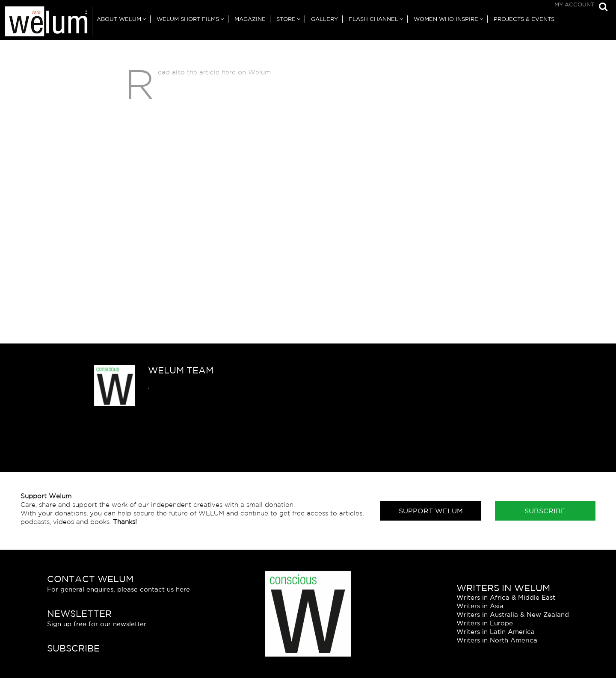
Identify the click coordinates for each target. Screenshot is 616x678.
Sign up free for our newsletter (97, 624)
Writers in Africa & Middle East (506, 597)
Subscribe (545, 511)
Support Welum (431, 511)
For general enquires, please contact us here (118, 589)
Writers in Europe (485, 623)
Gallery (324, 19)
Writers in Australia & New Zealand (513, 614)
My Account (574, 4)
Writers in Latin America (496, 632)
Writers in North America (497, 640)
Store (286, 19)
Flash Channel (373, 19)
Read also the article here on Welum (214, 72)
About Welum (119, 19)
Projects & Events (524, 19)
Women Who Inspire (446, 19)
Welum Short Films (188, 19)
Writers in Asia (480, 606)
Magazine (250, 19)
